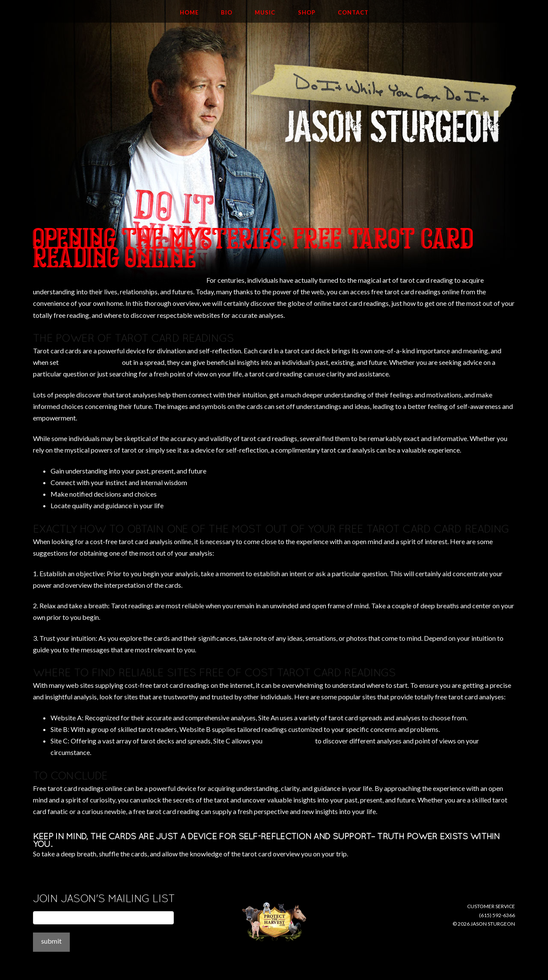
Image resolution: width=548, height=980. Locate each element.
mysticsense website (90, 362)
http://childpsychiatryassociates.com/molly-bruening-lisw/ (119, 280)
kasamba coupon (289, 741)
